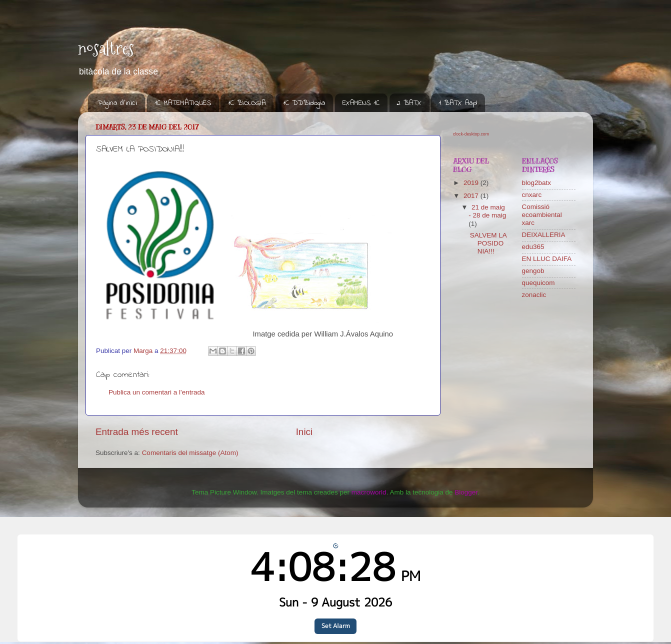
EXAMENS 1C (361, 103)
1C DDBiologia (304, 103)
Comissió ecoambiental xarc (542, 215)
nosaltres (106, 48)
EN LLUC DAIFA (547, 259)
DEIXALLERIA (544, 235)
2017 (472, 196)
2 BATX (409, 103)
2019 (472, 183)
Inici (304, 432)
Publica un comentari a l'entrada (156, 392)
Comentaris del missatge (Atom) (190, 453)
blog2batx (537, 183)
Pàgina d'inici (117, 103)
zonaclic (534, 295)
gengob (533, 271)
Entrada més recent (137, 432)
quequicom (538, 283)
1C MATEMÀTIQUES (183, 103)
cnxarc (532, 195)
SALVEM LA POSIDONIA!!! (488, 243)
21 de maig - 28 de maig (487, 211)
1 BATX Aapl (458, 103)
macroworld (369, 492)
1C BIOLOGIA (247, 103)
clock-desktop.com (471, 134)
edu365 (533, 247)
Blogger (466, 492)
